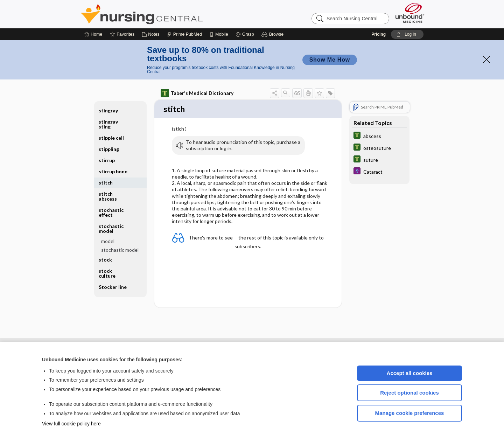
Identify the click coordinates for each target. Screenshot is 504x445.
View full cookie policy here (71, 424)
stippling (109, 149)
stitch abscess (108, 196)
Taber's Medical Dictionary (197, 93)
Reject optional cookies (409, 393)
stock (105, 260)
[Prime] (184, 34)
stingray (108, 110)
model (108, 241)
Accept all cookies (410, 373)
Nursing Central (168, 14)
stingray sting (108, 124)
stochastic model (111, 228)
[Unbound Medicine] (410, 13)
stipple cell (111, 138)
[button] (274, 34)
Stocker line (113, 287)
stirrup (107, 160)
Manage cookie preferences (410, 413)
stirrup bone (113, 171)
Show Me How (330, 60)
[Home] (93, 34)
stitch (106, 183)
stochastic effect (111, 212)
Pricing (379, 34)
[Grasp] (245, 34)
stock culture (107, 273)
